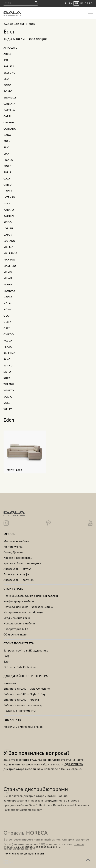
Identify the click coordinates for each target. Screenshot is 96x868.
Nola (7, 303)
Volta (8, 397)
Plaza (8, 347)
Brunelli (10, 98)
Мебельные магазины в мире (23, 727)
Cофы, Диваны (13, 552)
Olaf (7, 316)
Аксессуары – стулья (17, 569)
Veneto (9, 390)
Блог (7, 661)
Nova (7, 309)
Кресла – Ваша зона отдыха (22, 563)
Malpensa (11, 253)
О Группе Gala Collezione (20, 667)
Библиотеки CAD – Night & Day (25, 694)
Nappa (8, 297)
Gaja (7, 179)
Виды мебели (15, 39)
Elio (6, 147)
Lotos (8, 235)
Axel (7, 60)
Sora (7, 378)
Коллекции (38, 39)
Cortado (10, 129)
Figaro (9, 160)
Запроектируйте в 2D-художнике (26, 650)
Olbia (8, 322)
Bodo (7, 85)
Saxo (7, 359)
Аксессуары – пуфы (17, 574)
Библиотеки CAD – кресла (21, 700)
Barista (9, 66)
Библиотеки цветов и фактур (23, 705)
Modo (8, 285)
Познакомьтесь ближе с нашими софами (31, 596)
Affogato (11, 48)
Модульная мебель (16, 541)
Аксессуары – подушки (19, 580)
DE (86, 3)
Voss (7, 403)
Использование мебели (19, 623)
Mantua (9, 260)
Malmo (9, 247)
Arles (8, 54)
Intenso (9, 197)
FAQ (6, 656)
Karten (9, 216)
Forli (7, 172)
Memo (8, 272)
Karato (9, 210)
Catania (9, 122)
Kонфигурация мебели (19, 601)
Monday (9, 291)
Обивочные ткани (15, 634)
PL (66, 3)
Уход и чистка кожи (17, 618)
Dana (7, 135)
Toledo (9, 384)
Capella (9, 110)
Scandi (9, 366)
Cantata (9, 104)
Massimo (10, 266)
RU (76, 3)
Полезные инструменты (20, 711)
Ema (6, 154)
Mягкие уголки (13, 547)
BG (91, 3)
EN (71, 3)
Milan (8, 278)
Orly (7, 328)
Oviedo (9, 334)
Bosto (8, 91)
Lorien (8, 228)
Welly (8, 409)
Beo (6, 79)
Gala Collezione (14, 24)
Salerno (9, 353)
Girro (8, 185)
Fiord (8, 166)
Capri (7, 116)
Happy (8, 191)
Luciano (9, 241)
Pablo (8, 341)
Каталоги (10, 683)
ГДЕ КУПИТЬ (74, 770)
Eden (7, 141)
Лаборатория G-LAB (17, 629)
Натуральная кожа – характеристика (28, 607)
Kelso (8, 222)
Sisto (7, 372)
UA (82, 3)
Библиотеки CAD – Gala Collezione (27, 689)
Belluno (10, 73)
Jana (7, 204)
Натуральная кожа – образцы (23, 612)
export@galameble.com (26, 819)
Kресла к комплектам (18, 558)
